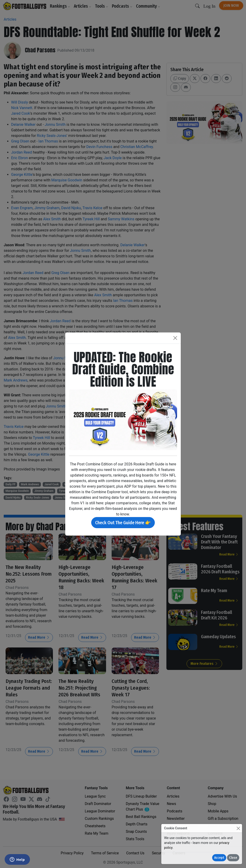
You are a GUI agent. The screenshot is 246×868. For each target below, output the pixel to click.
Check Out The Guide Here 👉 (123, 523)
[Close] (238, 828)
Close (233, 858)
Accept (219, 858)
